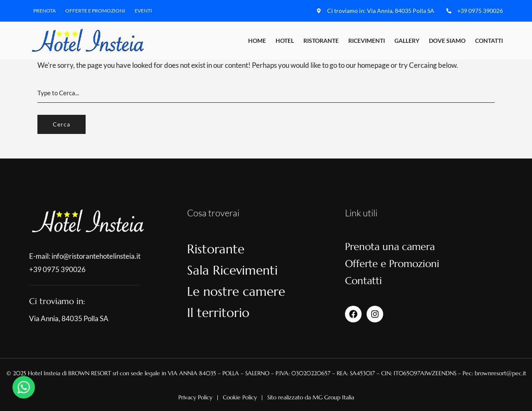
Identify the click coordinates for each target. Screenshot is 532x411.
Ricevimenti (367, 41)
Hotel (285, 41)
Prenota (44, 11)
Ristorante (321, 41)
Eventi (143, 11)
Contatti (489, 41)
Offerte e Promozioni (95, 11)
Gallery (407, 41)
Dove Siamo (447, 41)
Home (257, 41)
